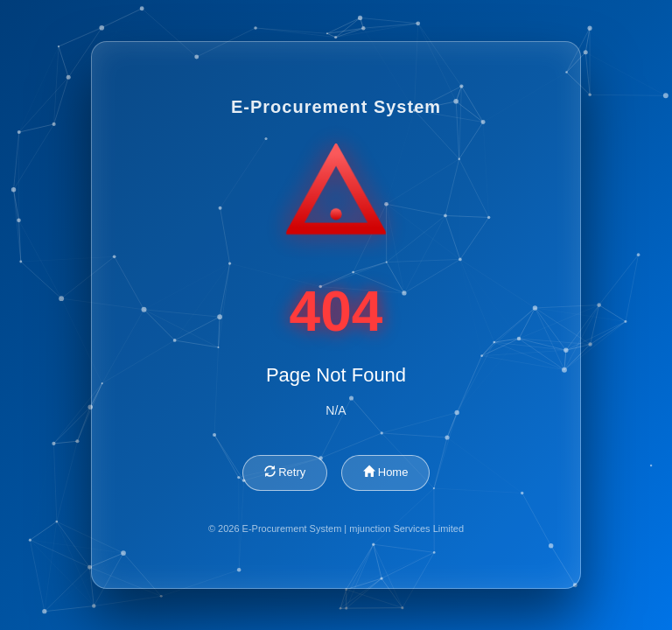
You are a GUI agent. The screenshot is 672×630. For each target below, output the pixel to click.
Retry (285, 472)
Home (385, 472)
